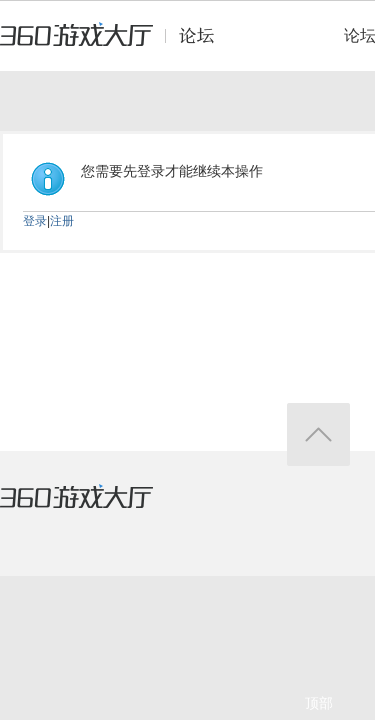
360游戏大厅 (97, 509)
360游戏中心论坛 (115, 44)
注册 (62, 221)
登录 (35, 221)
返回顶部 (318, 434)
